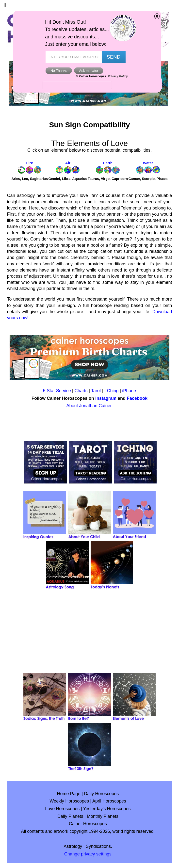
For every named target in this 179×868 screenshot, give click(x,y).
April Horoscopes (109, 801)
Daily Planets (70, 816)
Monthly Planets (103, 816)
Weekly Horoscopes (69, 801)
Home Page (69, 794)
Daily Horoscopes (101, 794)
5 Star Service (57, 391)
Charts (81, 391)
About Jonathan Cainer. (89, 406)
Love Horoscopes (62, 809)
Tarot (96, 391)
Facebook (137, 398)
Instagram (106, 398)
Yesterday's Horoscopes (107, 809)
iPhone (129, 391)
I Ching (112, 391)
